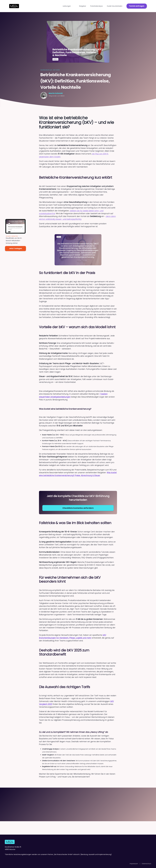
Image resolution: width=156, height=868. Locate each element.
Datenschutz (146, 864)
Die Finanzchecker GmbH (63, 854)
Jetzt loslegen (15, 248)
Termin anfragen (137, 6)
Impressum (134, 864)
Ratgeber (83, 6)
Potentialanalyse (96, 6)
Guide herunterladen (115, 6)
